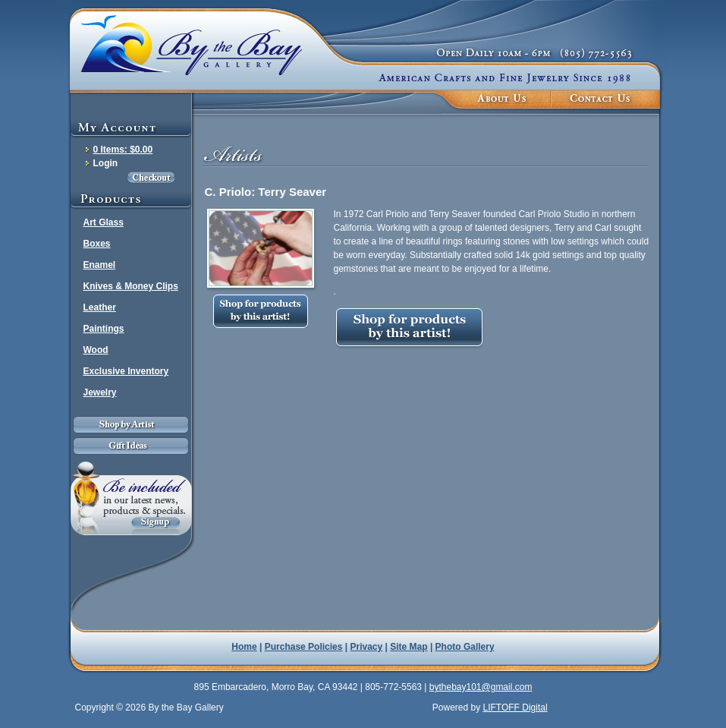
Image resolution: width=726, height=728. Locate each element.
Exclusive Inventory (126, 371)
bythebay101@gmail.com (481, 687)
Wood (96, 350)
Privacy (367, 647)
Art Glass (104, 222)
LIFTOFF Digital (515, 708)
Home (244, 647)
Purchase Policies (304, 647)
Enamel (100, 265)
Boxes (97, 244)
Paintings (104, 329)
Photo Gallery (465, 647)
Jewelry (100, 392)
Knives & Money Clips (131, 286)
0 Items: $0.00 (123, 150)
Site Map (409, 647)
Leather (100, 307)
